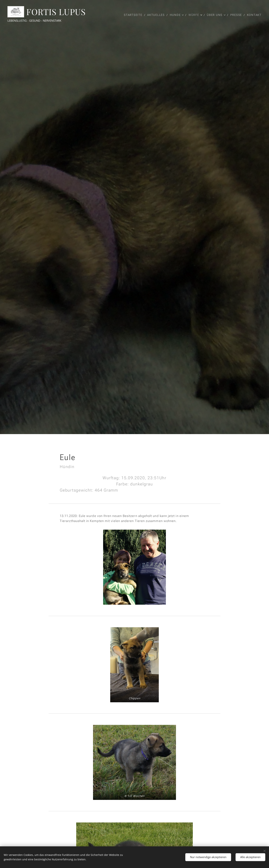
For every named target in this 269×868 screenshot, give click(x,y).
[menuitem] (134, 15)
